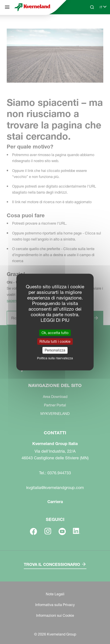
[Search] (92, 7)
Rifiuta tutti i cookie (55, 341)
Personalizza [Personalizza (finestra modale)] (55, 350)
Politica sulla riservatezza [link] (55, 358)
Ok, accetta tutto (55, 333)
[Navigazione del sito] (7, 7)
